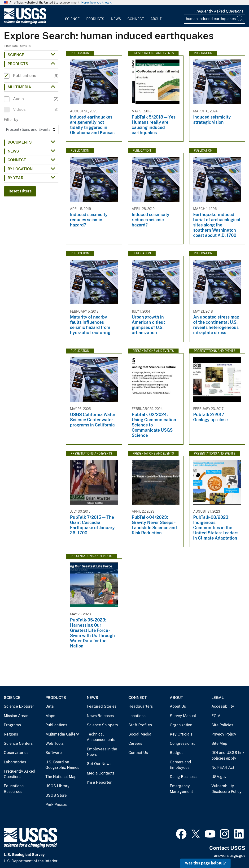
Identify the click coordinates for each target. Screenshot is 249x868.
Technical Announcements (101, 737)
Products (95, 19)
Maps (50, 716)
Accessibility (223, 706)
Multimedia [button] (19, 87)
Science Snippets (102, 725)
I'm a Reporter (99, 782)
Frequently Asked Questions (219, 11)
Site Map (219, 743)
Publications (56, 725)
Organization (181, 725)
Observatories (16, 753)
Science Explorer (19, 706)
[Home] (25, 23)
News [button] (13, 151)
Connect (136, 19)
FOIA (216, 716)
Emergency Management (181, 789)
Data (50, 706)
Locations (137, 716)
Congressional (182, 743)
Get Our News (99, 764)
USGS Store (56, 795)
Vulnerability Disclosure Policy (227, 789)
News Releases (100, 716)
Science (72, 19)
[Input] (214, 19)
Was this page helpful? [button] (205, 863)
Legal (218, 698)
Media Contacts (101, 773)
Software (54, 753)
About (156, 19)
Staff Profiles (140, 725)
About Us (178, 706)
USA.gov (219, 777)
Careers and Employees (180, 765)
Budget (176, 753)
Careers (135, 743)
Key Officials (181, 734)
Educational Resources (14, 789)
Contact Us (138, 753)
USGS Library (57, 786)
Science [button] (16, 55)
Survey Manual (183, 716)
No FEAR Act (223, 768)
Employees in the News (102, 752)
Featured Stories (102, 706)
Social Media (140, 734)
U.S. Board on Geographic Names (62, 765)
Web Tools (55, 743)
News (116, 19)
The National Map (61, 777)
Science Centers (18, 743)
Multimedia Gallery (62, 734)
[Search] (240, 19)
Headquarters (141, 706)
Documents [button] (20, 142)
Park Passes (56, 805)
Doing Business (183, 777)
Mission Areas (16, 716)
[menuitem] (72, 16)
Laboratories (15, 762)
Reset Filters (20, 191)
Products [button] (18, 64)
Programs (12, 725)
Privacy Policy (224, 734)
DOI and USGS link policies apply (228, 755)
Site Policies (222, 725)
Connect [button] (17, 160)
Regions (11, 734)
